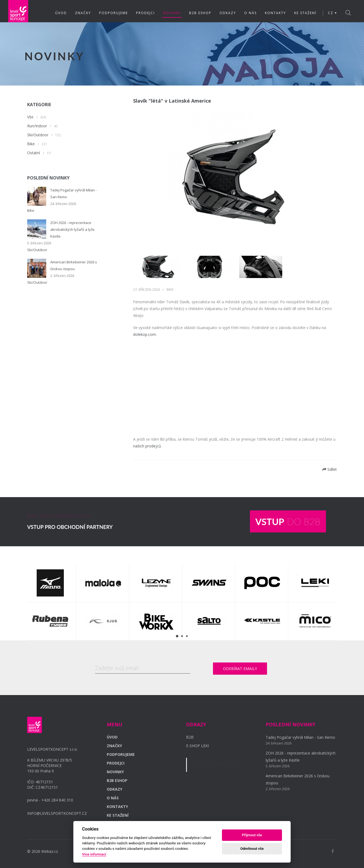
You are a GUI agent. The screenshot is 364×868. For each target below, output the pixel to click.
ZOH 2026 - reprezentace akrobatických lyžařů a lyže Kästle (72, 229)
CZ (332, 13)
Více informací (94, 854)
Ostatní (34, 153)
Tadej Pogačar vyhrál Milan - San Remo (300, 737)
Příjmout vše (252, 835)
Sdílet (330, 469)
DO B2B (288, 521)
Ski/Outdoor (38, 135)
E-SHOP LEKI (197, 745)
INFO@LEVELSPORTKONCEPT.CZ (57, 813)
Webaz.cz (50, 851)
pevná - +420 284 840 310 (50, 800)
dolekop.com (145, 334)
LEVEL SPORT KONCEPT (219, 764)
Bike (31, 144)
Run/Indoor (37, 126)
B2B (190, 737)
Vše (30, 117)
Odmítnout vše (252, 849)
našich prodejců (147, 446)
